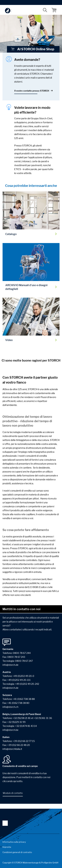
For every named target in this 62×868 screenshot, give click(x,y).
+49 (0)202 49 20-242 (27, 684)
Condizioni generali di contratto (17, 852)
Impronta (7, 847)
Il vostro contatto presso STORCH (32, 91)
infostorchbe (10, 730)
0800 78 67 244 (22, 653)
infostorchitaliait (12, 749)
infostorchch (10, 707)
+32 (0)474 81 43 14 (26, 726)
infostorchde (10, 665)
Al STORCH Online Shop (33, 49)
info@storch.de (10, 688)
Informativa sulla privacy (14, 842)
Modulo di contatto (13, 793)
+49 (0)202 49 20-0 (23, 676)
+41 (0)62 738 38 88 (24, 699)
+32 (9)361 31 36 (43, 718)
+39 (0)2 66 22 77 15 (24, 741)
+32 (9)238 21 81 (22, 718)
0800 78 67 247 (24, 661)
